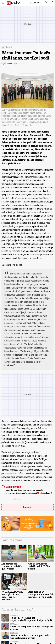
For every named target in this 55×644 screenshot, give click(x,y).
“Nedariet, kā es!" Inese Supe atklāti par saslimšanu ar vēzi (30, 637)
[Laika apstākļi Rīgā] (34, 3)
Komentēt (27, 507)
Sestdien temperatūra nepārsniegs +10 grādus (32, 628)
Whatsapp (42, 493)
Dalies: (17, 499)
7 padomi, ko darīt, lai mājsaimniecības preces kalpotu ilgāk (31, 619)
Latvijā (9, 47)
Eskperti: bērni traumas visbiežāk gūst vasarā (12, 566)
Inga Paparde (7, 63)
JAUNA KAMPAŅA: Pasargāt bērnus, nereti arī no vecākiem (12, 596)
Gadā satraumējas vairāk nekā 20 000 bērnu (39, 566)
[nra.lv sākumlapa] (13, 3)
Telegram (29, 493)
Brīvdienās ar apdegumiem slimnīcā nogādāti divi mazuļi (41, 594)
